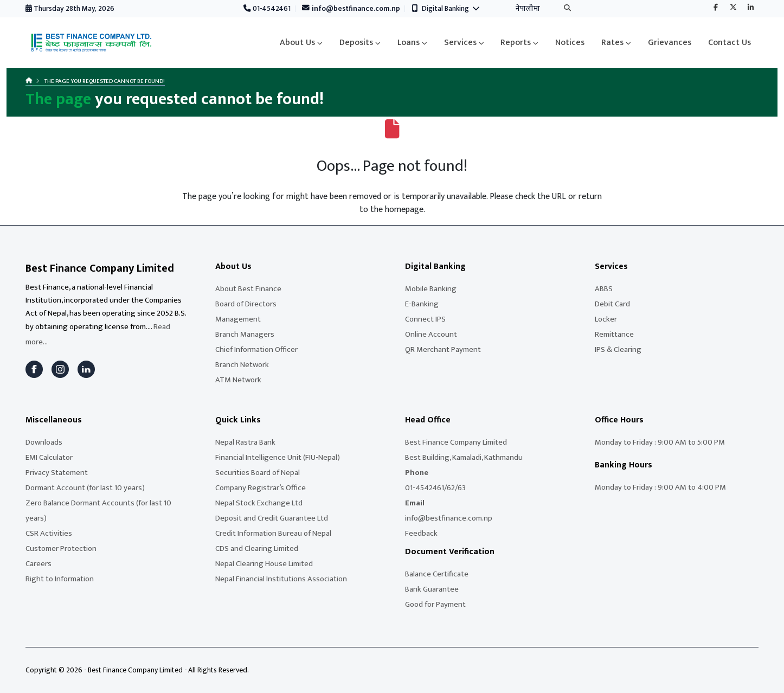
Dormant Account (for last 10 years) (85, 488)
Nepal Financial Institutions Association (281, 579)
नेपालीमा (528, 9)
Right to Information (60, 579)
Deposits (356, 43)
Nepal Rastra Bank (245, 442)
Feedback (421, 533)
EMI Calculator (49, 457)
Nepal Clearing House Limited (264, 564)
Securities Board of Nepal (258, 473)
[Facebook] (34, 369)
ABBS (604, 289)
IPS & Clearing (618, 349)
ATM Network (238, 380)
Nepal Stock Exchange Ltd (259, 503)
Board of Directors (246, 304)
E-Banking (422, 304)
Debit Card (612, 304)
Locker (606, 319)
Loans (409, 43)
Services (460, 43)
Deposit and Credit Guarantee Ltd (272, 518)
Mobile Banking (431, 289)
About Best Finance (248, 289)
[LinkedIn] (86, 369)
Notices (570, 43)
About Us (297, 43)
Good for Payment (435, 604)
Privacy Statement (57, 473)
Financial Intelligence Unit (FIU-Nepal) (278, 457)
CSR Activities (49, 533)
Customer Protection (61, 548)
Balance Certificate (437, 574)
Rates (612, 43)
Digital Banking (446, 9)
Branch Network (242, 365)
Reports (516, 43)
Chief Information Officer (256, 349)
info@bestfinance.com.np (351, 9)
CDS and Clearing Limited (257, 548)
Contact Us (730, 43)
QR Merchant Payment (443, 349)
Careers (38, 564)
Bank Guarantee (432, 589)
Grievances (670, 43)
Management (238, 319)
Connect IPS (425, 319)
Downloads (44, 442)
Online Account (431, 334)
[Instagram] (60, 369)
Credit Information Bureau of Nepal (273, 533)
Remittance (614, 334)
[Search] (567, 9)
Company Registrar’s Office (261, 488)
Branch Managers (245, 334)
